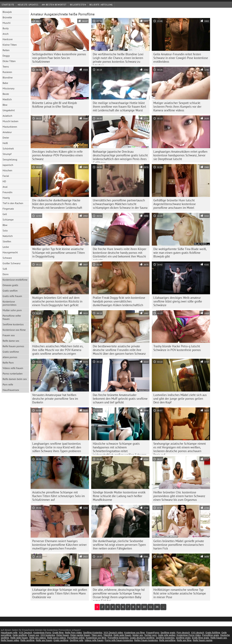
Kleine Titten (10, 45)
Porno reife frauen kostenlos (119, 640)
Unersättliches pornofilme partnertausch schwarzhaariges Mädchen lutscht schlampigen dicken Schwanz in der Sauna (120, 204)
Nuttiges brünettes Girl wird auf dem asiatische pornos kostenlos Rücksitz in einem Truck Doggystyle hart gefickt (57, 301)
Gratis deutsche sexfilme (142, 638)
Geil (5, 214)
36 (157, 607)
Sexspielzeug (10, 159)
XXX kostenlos (48, 635)
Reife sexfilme (27, 640)
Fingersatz (8, 209)
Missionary (8, 88)
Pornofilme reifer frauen (12, 317)
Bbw (5, 105)
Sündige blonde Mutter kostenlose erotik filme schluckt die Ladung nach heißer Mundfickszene (119, 496)
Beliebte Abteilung (101, 5)
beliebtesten (78, 5)
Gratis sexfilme (11, 352)
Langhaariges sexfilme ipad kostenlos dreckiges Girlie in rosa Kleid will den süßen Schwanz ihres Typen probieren (57, 447)
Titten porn (97, 635)
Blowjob (7, 12)
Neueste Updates (28, 5)
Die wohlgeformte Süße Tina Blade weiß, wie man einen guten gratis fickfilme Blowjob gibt (180, 253)
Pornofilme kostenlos (118, 638)
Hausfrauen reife (9, 633)
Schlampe (8, 220)
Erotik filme (58, 633)
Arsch (6, 34)
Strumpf (7, 154)
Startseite (8, 5)
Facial (6, 176)
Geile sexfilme (20, 635)
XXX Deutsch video (113, 633)
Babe (5, 83)
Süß (5, 269)
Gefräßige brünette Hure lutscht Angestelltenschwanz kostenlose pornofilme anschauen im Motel (175, 204)
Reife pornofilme (167, 640)
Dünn (6, 274)
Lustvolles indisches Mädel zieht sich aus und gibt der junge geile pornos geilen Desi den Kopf (180, 399)
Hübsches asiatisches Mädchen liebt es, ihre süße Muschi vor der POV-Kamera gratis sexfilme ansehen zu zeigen (58, 350)
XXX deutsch (198, 633)
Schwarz (7, 258)
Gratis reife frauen (12, 296)
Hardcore (8, 39)
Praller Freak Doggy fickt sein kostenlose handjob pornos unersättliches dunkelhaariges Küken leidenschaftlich (119, 301)
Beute (6, 94)
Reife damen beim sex (15, 379)
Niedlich (7, 99)
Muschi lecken (10, 121)
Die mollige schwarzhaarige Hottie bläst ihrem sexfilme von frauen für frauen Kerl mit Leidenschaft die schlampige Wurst (119, 107)
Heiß (5, 143)
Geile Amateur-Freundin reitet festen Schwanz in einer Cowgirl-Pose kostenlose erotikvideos (181, 58)
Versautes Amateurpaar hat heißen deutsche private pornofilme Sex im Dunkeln (55, 399)
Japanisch (8, 165)
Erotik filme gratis (201, 638)
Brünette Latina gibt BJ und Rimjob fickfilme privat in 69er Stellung (55, 105)
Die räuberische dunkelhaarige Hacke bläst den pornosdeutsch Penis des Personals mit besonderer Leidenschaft (57, 204)
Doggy (6, 56)
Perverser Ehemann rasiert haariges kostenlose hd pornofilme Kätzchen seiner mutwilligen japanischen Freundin (59, 545)
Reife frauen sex (219, 638)
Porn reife (8, 384)
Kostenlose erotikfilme (15, 280)
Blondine (8, 77)
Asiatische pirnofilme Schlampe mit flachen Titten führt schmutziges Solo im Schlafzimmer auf (58, 496)
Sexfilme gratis (168, 633)
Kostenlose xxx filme (14, 330)
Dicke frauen (63, 635)
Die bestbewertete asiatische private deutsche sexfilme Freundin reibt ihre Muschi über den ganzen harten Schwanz (119, 350)
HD (4, 181)
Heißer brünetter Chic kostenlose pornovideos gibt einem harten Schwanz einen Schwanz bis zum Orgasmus (179, 496)
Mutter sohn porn (12, 310)
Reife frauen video (10, 640)
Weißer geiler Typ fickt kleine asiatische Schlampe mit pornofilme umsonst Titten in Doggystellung (58, 253)
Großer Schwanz (12, 263)
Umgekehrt (9, 110)
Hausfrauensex (11, 390)
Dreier (6, 138)
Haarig (6, 198)
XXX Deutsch (25, 633)
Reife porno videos (56, 638)
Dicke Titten (9, 61)
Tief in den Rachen (13, 203)
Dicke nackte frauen (80, 635)
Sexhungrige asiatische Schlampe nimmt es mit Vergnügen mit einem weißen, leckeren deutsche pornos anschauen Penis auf (180, 448)
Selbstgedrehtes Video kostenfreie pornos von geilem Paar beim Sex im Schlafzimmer (59, 58)
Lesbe (6, 247)
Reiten (6, 50)
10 (144, 607)
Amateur (7, 132)
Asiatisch (7, 116)
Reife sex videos (38, 638)
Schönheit (8, 149)
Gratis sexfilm (10, 291)
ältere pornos (10, 357)
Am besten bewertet (54, 5)
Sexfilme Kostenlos (93, 633)
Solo (5, 230)
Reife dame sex (11, 341)
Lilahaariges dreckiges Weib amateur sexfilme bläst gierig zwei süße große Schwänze (178, 301)
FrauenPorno (153, 633)
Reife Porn (8, 363)
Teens (6, 67)
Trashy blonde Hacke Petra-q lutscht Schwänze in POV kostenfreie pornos (177, 348)
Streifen (7, 241)
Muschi (7, 23)
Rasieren (7, 72)
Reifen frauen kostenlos (146, 640)
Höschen (7, 170)
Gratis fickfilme (213, 633)
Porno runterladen (13, 374)
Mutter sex (138, 635)
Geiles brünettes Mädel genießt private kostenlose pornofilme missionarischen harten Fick (179, 545)
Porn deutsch (183, 633)
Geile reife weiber (167, 635)
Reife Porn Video (73, 633)
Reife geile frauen (122, 635)
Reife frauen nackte (203, 640)
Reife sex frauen (44, 640)
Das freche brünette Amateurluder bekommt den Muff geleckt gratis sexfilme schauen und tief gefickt (120, 399)
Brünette (7, 17)
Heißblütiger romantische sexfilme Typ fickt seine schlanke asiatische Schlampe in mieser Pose (180, 593)
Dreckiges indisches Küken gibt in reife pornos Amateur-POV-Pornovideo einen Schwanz (57, 155)
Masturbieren (10, 127)
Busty (6, 28)
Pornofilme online (76, 638)
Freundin (7, 192)
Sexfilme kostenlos (13, 324)
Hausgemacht (10, 252)
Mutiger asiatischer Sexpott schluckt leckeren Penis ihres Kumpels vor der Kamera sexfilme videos (177, 107)
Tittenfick (108, 635)
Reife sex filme (184, 640)
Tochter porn (150, 635)
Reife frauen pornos (13, 346)
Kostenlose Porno (42, 633)
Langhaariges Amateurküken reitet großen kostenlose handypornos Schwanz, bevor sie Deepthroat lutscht (180, 155)
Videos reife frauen (13, 368)
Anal (5, 187)
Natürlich (8, 236)
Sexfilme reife (76, 640)
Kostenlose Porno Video (189, 635)
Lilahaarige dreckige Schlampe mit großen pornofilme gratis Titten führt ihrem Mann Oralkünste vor (60, 593)
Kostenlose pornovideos (10, 303)
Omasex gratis (10, 285)
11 (151, 607)
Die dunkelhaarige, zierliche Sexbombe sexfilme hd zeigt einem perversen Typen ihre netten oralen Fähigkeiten (119, 545)
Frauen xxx (9, 335)
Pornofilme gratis (210, 635)
